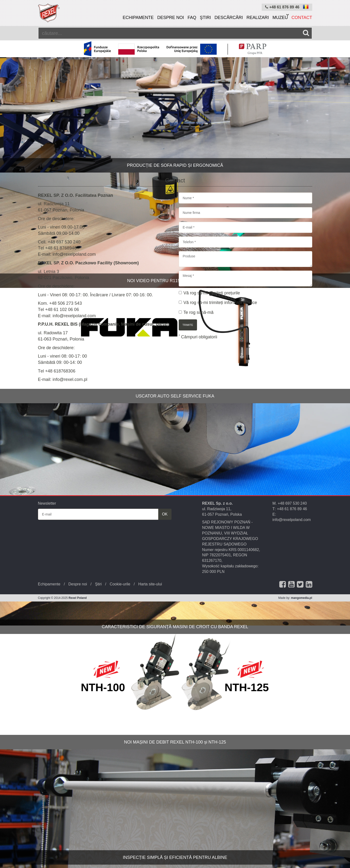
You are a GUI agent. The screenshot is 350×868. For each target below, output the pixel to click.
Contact (302, 18)
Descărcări (229, 18)
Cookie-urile (120, 584)
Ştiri (205, 18)
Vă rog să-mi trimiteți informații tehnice (218, 303)
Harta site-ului (150, 584)
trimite (188, 325)
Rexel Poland (78, 598)
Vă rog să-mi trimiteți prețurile (209, 293)
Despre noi (171, 18)
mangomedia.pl (301, 598)
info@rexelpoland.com (292, 520)
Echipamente (138, 18)
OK (165, 514)
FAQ (192, 18)
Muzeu (280, 18)
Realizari (258, 18)
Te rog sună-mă (196, 312)
